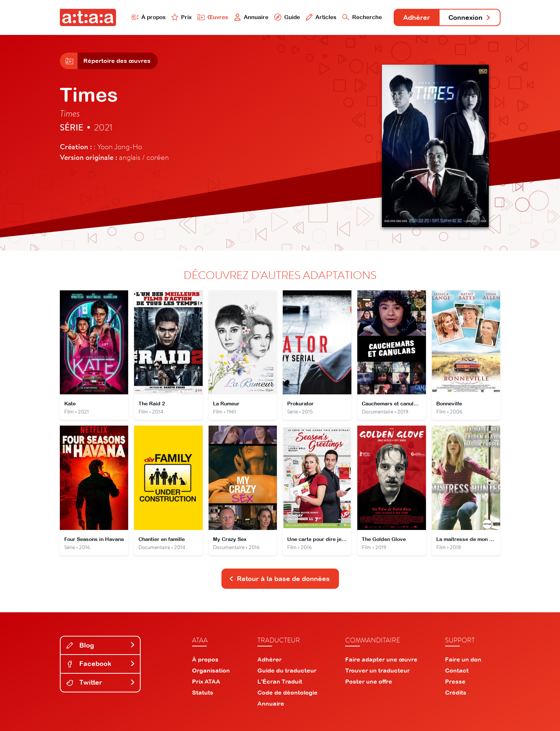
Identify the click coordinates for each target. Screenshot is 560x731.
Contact (457, 670)
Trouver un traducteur (377, 670)
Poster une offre (369, 681)
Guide (287, 17)
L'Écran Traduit (280, 681)
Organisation (211, 670)
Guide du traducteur (287, 670)
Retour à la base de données (279, 579)
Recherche (362, 17)
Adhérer (417, 17)
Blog (101, 645)
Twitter (101, 682)
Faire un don (463, 659)
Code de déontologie (288, 692)
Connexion (470, 17)
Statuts (203, 692)
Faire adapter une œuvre (381, 659)
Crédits (456, 692)
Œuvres (213, 17)
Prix (182, 17)
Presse (455, 681)
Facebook (101, 664)
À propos (149, 17)
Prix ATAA (206, 681)
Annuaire (251, 17)
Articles (321, 17)
